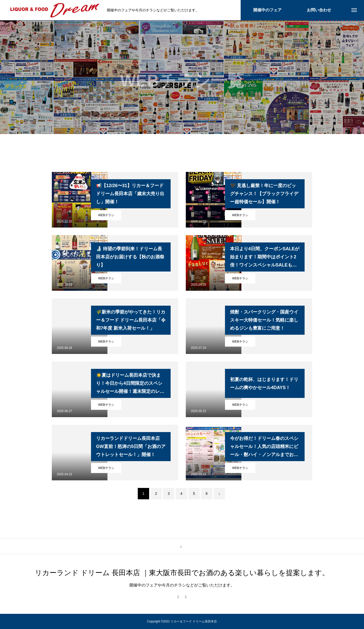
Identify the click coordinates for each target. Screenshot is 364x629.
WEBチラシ (106, 215)
